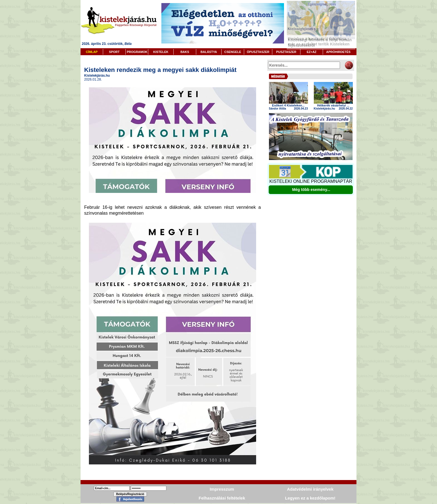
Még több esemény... (311, 190)
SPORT (114, 52)
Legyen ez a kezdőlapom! (310, 498)
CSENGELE (233, 52)
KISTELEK (161, 52)
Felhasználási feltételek (222, 498)
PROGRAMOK (137, 52)
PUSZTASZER (286, 52)
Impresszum (222, 489)
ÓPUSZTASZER (258, 52)
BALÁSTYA (209, 52)
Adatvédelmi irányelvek (310, 489)
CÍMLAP (92, 52)
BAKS (185, 52)
